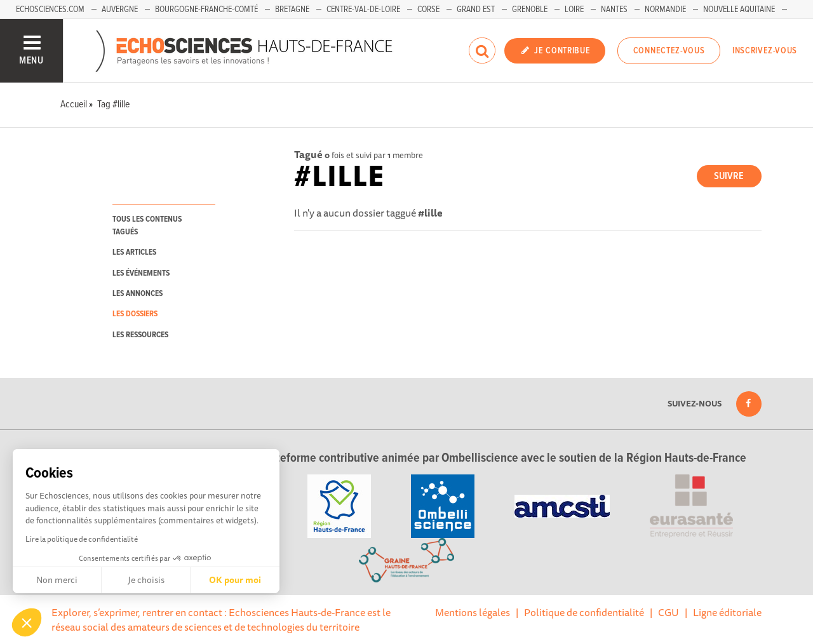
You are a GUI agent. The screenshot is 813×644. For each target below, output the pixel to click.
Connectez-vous (669, 51)
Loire (574, 10)
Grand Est (476, 10)
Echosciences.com (50, 10)
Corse (428, 10)
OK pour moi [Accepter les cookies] (235, 580)
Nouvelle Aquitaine (739, 10)
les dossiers (135, 314)
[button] (27, 622)
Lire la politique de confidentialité (82, 539)
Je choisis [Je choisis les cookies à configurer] (146, 580)
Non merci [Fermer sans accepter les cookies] (57, 580)
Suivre (729, 176)
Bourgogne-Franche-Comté (206, 10)
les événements (141, 273)
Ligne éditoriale (727, 612)
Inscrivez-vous (765, 51)
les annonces (138, 294)
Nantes (614, 10)
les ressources (140, 335)
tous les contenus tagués (147, 225)
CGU (669, 612)
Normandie (665, 10)
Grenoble (530, 10)
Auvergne (120, 10)
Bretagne (292, 10)
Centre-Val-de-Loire (363, 10)
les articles (134, 252)
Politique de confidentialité (584, 612)
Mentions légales (473, 612)
